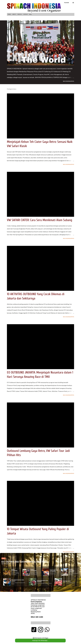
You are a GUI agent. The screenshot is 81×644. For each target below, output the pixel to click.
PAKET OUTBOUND (34, 570)
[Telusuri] (66, 3)
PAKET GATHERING (14, 570)
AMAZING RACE (67, 581)
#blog (30, 14)
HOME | (9, 14)
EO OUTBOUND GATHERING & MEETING (24, 562)
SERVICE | (20, 14)
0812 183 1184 (37, 617)
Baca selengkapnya (69, 81)
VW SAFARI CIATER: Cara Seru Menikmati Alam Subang (40, 220)
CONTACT (26, 14)
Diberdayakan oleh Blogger (41, 638)
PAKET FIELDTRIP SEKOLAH (72, 571)
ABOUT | (14, 14)
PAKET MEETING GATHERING (54, 571)
